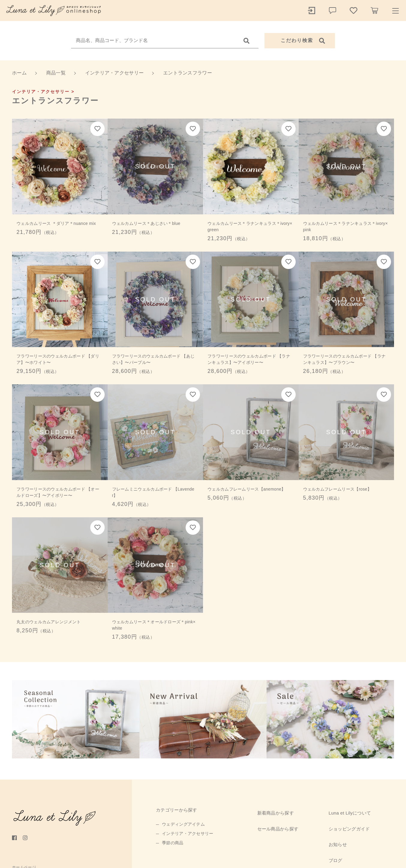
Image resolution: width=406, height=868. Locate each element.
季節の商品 (173, 843)
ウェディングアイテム (183, 824)
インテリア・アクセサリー (188, 833)
